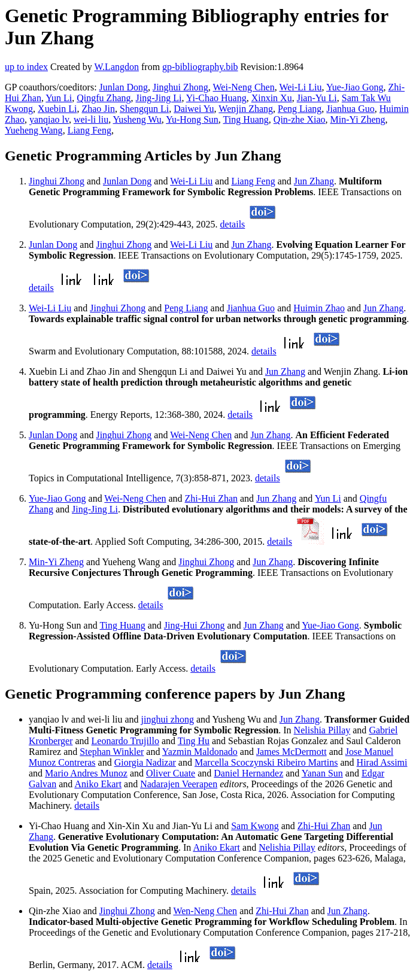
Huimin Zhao (319, 308)
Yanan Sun (322, 773)
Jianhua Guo (350, 109)
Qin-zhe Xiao (300, 119)
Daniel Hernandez (248, 773)
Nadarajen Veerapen (179, 784)
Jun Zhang (314, 181)
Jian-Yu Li (317, 98)
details (233, 224)
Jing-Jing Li (158, 98)
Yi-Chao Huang (216, 98)
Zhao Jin (98, 109)
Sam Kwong (255, 826)
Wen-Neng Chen (205, 911)
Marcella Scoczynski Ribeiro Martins (266, 762)
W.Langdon (116, 67)
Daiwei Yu (194, 109)
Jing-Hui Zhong (195, 625)
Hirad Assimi (382, 762)
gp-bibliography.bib (200, 67)
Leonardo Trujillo (125, 741)
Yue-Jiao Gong (355, 87)
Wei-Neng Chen (244, 87)
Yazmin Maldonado (200, 752)
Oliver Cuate (171, 773)
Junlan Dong (124, 87)
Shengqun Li (144, 109)
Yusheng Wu (137, 119)
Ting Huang (246, 119)
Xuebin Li (57, 109)
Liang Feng (89, 130)
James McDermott (291, 752)
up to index (26, 67)
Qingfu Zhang (104, 98)
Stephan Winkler (112, 752)
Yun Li (59, 98)
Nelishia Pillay (322, 730)
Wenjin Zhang (246, 109)
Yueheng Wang (34, 130)
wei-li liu (91, 119)
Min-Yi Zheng (357, 119)
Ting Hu (194, 741)
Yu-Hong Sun (192, 119)
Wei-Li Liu (300, 87)
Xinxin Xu (272, 98)
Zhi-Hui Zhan (211, 498)
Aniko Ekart (98, 784)
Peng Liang (300, 109)
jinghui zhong (168, 719)
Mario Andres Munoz (86, 773)
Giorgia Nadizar (145, 762)
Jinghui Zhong (180, 87)
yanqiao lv (49, 119)
